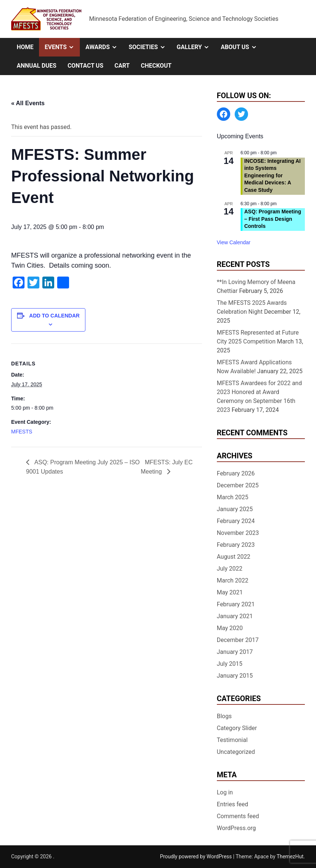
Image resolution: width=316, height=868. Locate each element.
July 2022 (230, 569)
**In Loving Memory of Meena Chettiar (256, 286)
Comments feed (238, 816)
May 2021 (230, 592)
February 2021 (236, 604)
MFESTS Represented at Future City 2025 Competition (258, 337)
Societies (150, 47)
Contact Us (85, 66)
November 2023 (238, 533)
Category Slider (237, 728)
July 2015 (230, 664)
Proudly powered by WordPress (197, 856)
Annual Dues (37, 66)
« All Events (28, 103)
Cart (122, 66)
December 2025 (238, 485)
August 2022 (234, 557)
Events (62, 47)
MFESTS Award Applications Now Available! (254, 367)
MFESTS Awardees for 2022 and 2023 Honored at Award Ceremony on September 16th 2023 (259, 396)
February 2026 (236, 473)
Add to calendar (55, 316)
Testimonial (232, 740)
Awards (104, 47)
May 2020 (230, 628)
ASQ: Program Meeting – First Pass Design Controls (273, 219)
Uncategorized (236, 752)
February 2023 (236, 545)
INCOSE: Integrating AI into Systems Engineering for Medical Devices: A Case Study (273, 175)
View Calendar (234, 242)
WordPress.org (236, 828)
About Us (241, 47)
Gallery (196, 47)
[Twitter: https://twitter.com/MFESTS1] (241, 114)
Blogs (224, 716)
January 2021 (235, 616)
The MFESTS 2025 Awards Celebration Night (252, 307)
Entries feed (233, 804)
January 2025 (235, 509)
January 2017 (235, 652)
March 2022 (233, 580)
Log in (225, 792)
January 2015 (235, 676)
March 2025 (233, 497)
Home (25, 47)
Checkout (156, 66)
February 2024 (236, 521)
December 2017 (238, 640)
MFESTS (22, 432)
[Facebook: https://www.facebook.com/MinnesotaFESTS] (224, 114)
